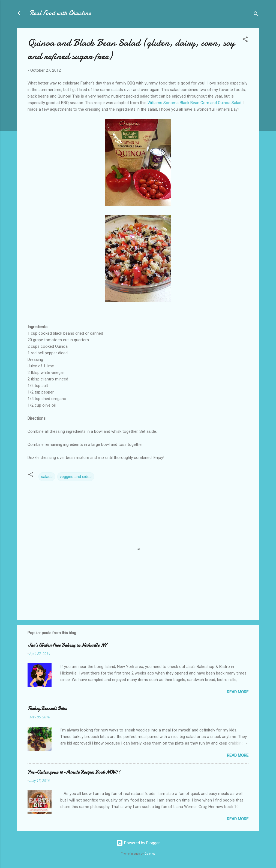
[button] (245, 40)
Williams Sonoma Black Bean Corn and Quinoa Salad (194, 103)
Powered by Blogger (138, 843)
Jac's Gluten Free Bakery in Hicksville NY (67, 645)
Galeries (150, 854)
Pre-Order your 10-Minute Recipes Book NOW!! (74, 772)
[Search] (256, 15)
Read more (238, 692)
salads (47, 477)
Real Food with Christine (60, 13)
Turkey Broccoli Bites (47, 709)
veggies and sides (76, 477)
